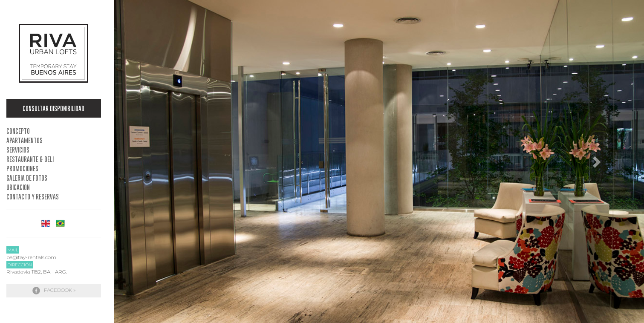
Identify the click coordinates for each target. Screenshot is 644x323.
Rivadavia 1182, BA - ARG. (37, 272)
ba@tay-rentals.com (31, 257)
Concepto (18, 131)
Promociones (22, 168)
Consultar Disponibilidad (53, 108)
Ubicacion (18, 187)
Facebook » (54, 291)
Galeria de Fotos (27, 178)
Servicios (18, 150)
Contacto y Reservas (33, 196)
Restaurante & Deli (30, 159)
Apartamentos (25, 140)
